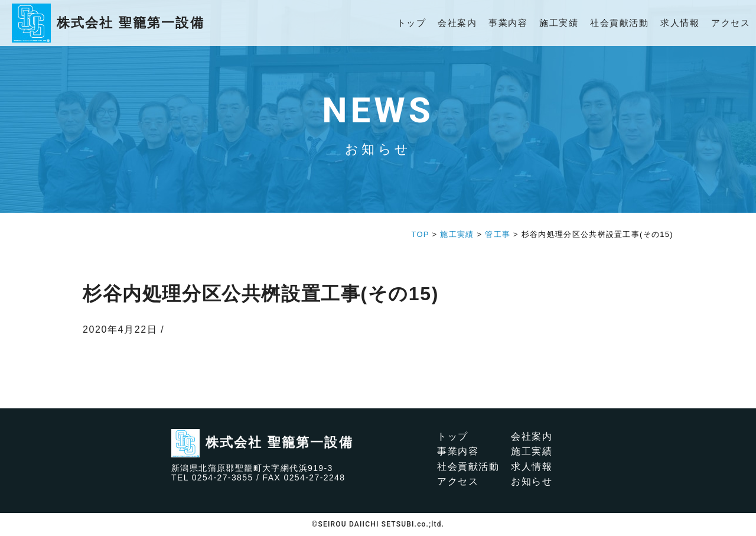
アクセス (731, 23)
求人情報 (680, 23)
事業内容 (508, 23)
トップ (412, 23)
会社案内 (457, 23)
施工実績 (559, 23)
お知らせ (532, 481)
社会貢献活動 (619, 23)
